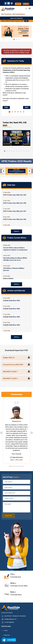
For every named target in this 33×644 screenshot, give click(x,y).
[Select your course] (16, 499)
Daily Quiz (7, 635)
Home (6, 630)
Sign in (18, 4)
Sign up (26, 4)
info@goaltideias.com (10, 619)
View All (16, 231)
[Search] (26, 9)
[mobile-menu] (30, 9)
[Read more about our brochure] (29, 358)
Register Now (9, 516)
